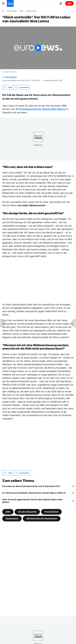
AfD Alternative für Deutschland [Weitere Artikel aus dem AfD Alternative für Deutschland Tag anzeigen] (42, 519)
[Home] (3, 11)
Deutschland (31, 11)
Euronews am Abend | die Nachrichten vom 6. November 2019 (31, 486)
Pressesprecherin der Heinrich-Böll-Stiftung (42, 109)
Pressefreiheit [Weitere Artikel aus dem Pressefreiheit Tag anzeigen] (51, 512)
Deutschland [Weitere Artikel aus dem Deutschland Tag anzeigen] (12, 519)
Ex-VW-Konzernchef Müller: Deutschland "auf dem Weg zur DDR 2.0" (34, 493)
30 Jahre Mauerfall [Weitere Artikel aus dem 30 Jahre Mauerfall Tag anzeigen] (27, 512)
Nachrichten (12, 11)
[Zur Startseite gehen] (10, 3)
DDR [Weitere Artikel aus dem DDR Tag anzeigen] (8, 512)
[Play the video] (38, 48)
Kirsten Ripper (11, 77)
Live (69, 3)
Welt (22, 11)
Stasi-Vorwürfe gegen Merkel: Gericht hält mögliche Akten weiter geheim (32, 501)
